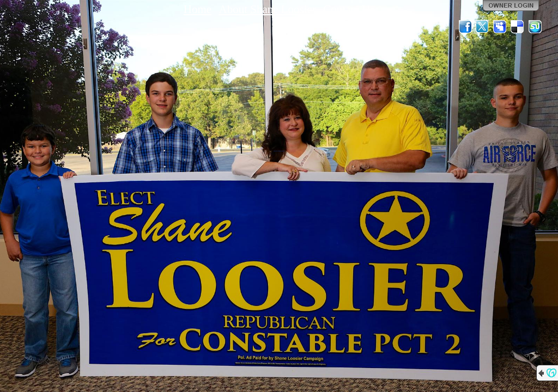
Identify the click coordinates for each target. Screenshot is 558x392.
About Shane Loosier (267, 9)
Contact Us (349, 9)
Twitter (483, 27)
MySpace (500, 27)
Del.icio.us (518, 27)
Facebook (465, 27)
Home (198, 9)
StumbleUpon (535, 27)
